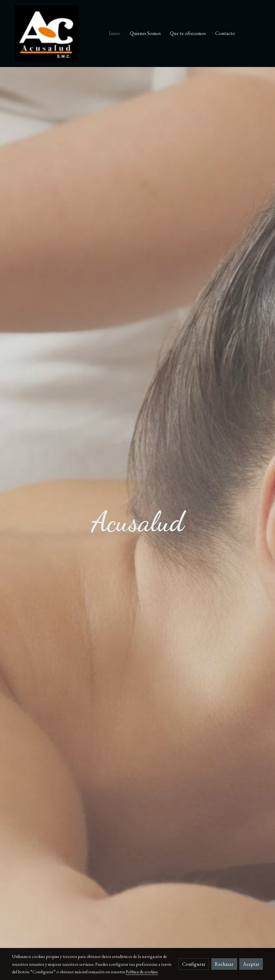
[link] (46, 34)
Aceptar (251, 964)
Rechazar (224, 964)
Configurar (194, 964)
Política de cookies (142, 972)
